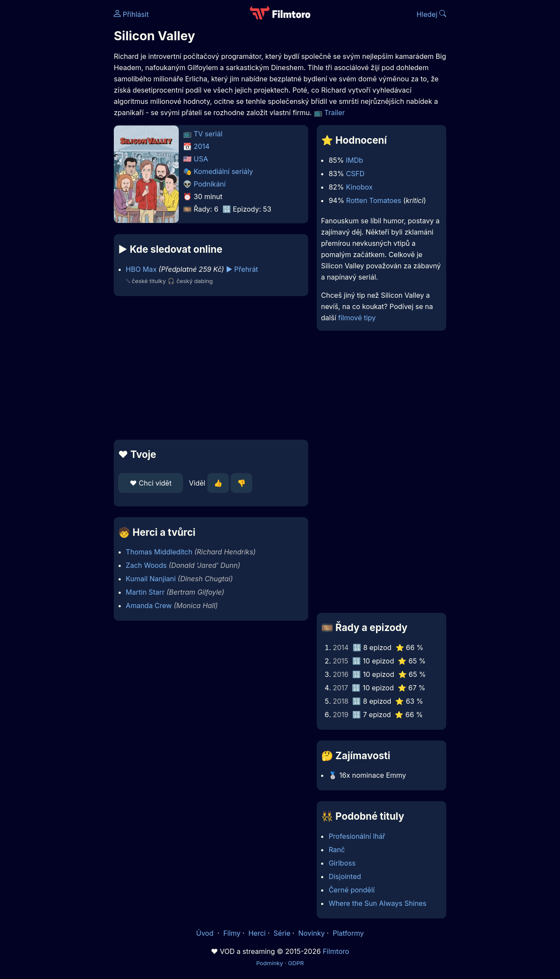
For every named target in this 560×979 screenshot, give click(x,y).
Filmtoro (336, 951)
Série (282, 933)
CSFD (355, 174)
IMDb (354, 160)
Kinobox (359, 187)
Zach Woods (146, 565)
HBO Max (141, 269)
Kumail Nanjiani (151, 579)
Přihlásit (131, 14)
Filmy (232, 933)
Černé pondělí (351, 890)
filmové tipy (357, 318)
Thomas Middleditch (159, 552)
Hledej (431, 14)
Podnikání (210, 184)
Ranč (337, 850)
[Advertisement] (211, 368)
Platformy (348, 933)
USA (201, 159)
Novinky (311, 933)
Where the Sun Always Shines (377, 903)
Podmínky (270, 963)
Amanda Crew (149, 605)
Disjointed (345, 876)
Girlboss (342, 863)
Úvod (206, 933)
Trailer (335, 113)
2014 (202, 146)
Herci (257, 933)
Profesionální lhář (357, 836)
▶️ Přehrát (242, 269)
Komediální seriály (224, 171)
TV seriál (208, 134)
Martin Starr (145, 592)
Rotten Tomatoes (374, 200)
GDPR (296, 963)
